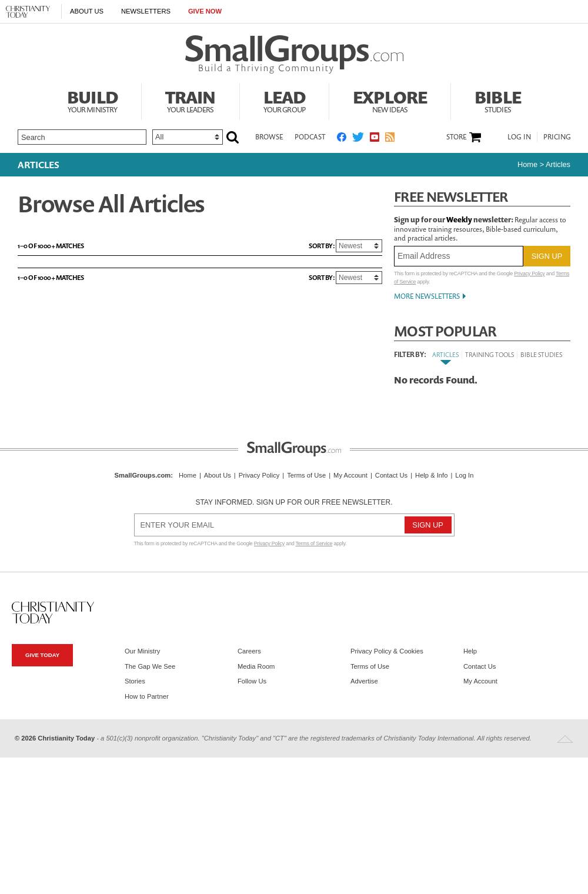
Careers (249, 651)
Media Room (256, 666)
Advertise (364, 681)
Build (92, 100)
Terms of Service (314, 543)
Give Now (205, 11)
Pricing (557, 137)
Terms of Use (306, 475)
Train (191, 100)
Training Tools (490, 354)
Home (527, 164)
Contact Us (391, 475)
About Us (87, 11)
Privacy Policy (529, 273)
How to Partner (147, 696)
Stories (135, 681)
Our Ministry (142, 651)
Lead (285, 100)
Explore (390, 100)
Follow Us (252, 681)
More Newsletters (427, 296)
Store (456, 137)
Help (470, 651)
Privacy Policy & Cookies (387, 651)
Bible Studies (541, 354)
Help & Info (431, 475)
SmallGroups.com (143, 475)
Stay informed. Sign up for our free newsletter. (294, 502)
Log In (519, 137)
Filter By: (410, 355)
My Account (350, 475)
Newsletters (146, 11)
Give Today (42, 655)
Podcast (310, 137)
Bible (498, 100)
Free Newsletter (451, 197)
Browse (269, 137)
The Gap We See (150, 666)
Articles (445, 354)
